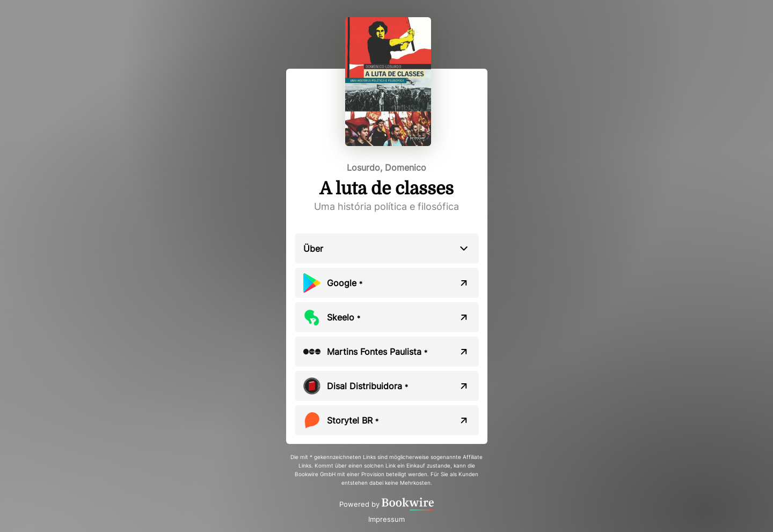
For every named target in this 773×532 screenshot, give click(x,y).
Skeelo (344, 317)
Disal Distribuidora (367, 386)
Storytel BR (353, 420)
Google (345, 283)
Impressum (386, 519)
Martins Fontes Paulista (377, 352)
